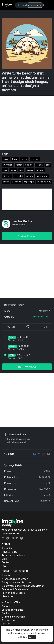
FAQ (4, 566)
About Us (7, 548)
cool (21, 170)
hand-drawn (42, 176)
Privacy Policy (10, 552)
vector (19, 165)
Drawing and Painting (13, 617)
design (24, 159)
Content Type (27, 501)
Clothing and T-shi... (40, 317)
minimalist (18, 176)
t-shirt (15, 159)
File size (27, 495)
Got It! (32, 637)
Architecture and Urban (15, 579)
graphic (29, 165)
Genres (6, 606)
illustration (8, 165)
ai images (16, 182)
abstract (7, 176)
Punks (5, 613)
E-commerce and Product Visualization (23, 586)
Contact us (8, 562)
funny (13, 170)
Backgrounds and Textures (17, 582)
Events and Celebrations (15, 589)
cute (5, 170)
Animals (6, 575)
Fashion (6, 624)
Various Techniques (12, 610)
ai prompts (29, 182)
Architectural (9, 620)
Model (27, 311)
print (48, 165)
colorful (30, 176)
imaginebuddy (44, 182)
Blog (4, 559)
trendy (30, 170)
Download (27, 367)
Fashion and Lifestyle (13, 593)
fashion (39, 165)
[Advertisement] (27, 123)
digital (6, 182)
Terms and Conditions (14, 555)
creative (35, 159)
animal (6, 159)
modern (40, 170)
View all (6, 596)
